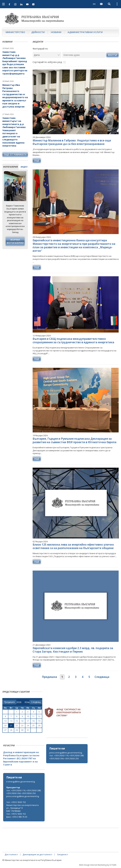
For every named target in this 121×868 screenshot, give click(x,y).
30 (22, 730)
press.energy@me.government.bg (66, 753)
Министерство (15, 32)
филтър (112, 55)
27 (5, 730)
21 (11, 726)
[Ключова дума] (84, 55)
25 (33, 726)
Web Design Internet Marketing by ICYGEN (98, 865)
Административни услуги (85, 32)
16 (22, 721)
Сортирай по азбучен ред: (48, 62)
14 (11, 721)
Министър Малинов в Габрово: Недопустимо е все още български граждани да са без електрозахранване (72, 142)
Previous (7, 183)
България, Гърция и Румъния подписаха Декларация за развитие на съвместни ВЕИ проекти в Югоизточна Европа (75, 440)
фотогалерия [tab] (10, 167)
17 (28, 721)
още (37, 160)
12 (39, 716)
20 (5, 726)
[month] (27, 702)
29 (17, 730)
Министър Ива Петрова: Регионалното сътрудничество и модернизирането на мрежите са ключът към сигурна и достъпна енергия (15, 96)
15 (17, 721)
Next (23, 183)
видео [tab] (24, 167)
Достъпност (11, 854)
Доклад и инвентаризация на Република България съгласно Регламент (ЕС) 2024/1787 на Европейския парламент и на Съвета (21, 758)
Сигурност (63, 854)
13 (5, 721)
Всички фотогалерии (15, 241)
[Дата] (47, 55)
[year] (19, 702)
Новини (56, 32)
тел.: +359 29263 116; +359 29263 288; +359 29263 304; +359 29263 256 (67, 757)
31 (28, 730)
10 (28, 716)
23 (22, 726)
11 (33, 716)
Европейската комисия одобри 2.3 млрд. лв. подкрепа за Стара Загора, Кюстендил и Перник (73, 650)
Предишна (49, 677)
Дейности (38, 32)
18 (33, 721)
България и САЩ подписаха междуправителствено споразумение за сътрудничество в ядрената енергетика (73, 341)
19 (39, 721)
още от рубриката (15, 154)
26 (39, 726)
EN (94, 4)
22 (17, 726)
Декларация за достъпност (37, 854)
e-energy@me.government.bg (21, 782)
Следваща (102, 677)
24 (28, 726)
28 (11, 730)
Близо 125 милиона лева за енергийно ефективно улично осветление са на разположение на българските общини (73, 546)
